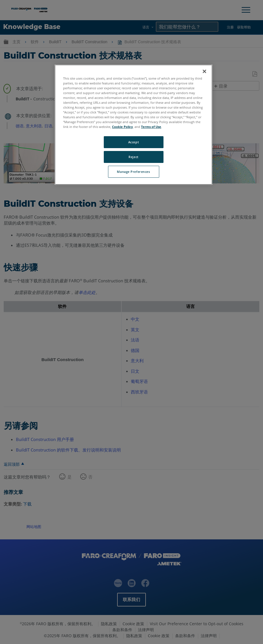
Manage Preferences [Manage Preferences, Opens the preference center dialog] (133, 172)
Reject (133, 157)
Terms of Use (151, 127)
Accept (133, 142)
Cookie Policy (122, 127)
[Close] (204, 71)
